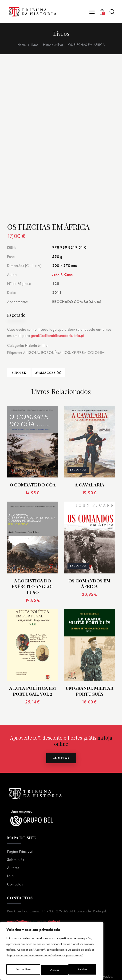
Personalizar (23, 970)
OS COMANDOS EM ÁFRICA (89, 584)
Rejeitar (55, 970)
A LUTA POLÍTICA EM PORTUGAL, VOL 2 (33, 691)
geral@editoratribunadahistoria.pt (34, 922)
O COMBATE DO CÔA (33, 485)
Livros (34, 45)
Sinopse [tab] (19, 372)
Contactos (15, 884)
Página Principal (20, 851)
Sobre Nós (16, 860)
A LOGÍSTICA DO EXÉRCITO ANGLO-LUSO (33, 587)
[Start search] (112, 12)
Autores (13, 868)
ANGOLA (31, 352)
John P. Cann (62, 274)
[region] (52, 952)
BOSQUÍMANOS (56, 352)
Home (22, 45)
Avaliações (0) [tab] (48, 372)
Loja (10, 876)
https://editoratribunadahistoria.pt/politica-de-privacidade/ (46, 958)
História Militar (53, 45)
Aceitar (84, 970)
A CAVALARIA (90, 485)
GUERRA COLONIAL (89, 352)
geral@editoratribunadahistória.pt (57, 335)
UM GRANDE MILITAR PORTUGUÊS (89, 691)
